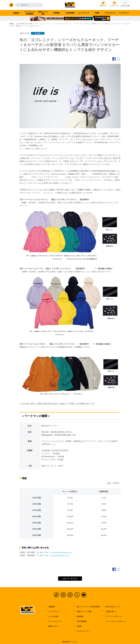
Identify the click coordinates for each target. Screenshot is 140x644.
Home (11, 24)
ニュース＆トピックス (24, 24)
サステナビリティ (82, 625)
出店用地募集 (80, 618)
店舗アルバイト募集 (83, 610)
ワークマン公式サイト (70, 5)
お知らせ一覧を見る (70, 578)
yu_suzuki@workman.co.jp (61, 552)
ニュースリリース (54, 618)
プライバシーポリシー (112, 614)
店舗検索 (51, 606)
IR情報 (78, 622)
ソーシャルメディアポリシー (115, 618)
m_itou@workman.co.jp (60, 555)
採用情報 (79, 614)
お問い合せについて (111, 606)
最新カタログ (52, 622)
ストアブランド (53, 610)
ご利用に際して (110, 610)
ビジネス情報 (52, 614)
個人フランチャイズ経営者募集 (87, 606)
